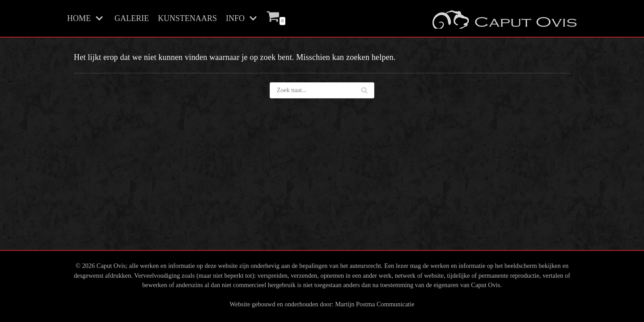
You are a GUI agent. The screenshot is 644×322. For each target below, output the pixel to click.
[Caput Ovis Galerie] (504, 18)
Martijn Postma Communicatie (375, 304)
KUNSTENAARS (187, 18)
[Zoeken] (364, 90)
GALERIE (132, 18)
